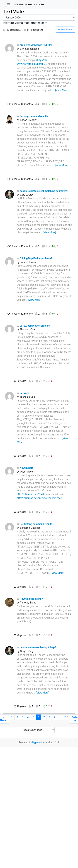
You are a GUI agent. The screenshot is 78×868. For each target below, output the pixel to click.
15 (67, 717)
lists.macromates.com (28, 4)
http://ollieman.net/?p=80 (31, 494)
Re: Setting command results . (35, 524)
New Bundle (25, 468)
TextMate (13, 12)
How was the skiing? (30, 599)
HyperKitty (38, 742)
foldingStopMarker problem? (34, 258)
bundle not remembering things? (37, 647)
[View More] (62, 90)
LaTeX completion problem (33, 326)
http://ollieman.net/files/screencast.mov (39, 498)
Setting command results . (33, 116)
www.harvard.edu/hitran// (31, 64)
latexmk (23, 393)
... (60, 717)
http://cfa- (43, 60)
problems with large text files (35, 45)
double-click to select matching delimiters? (43, 191)
